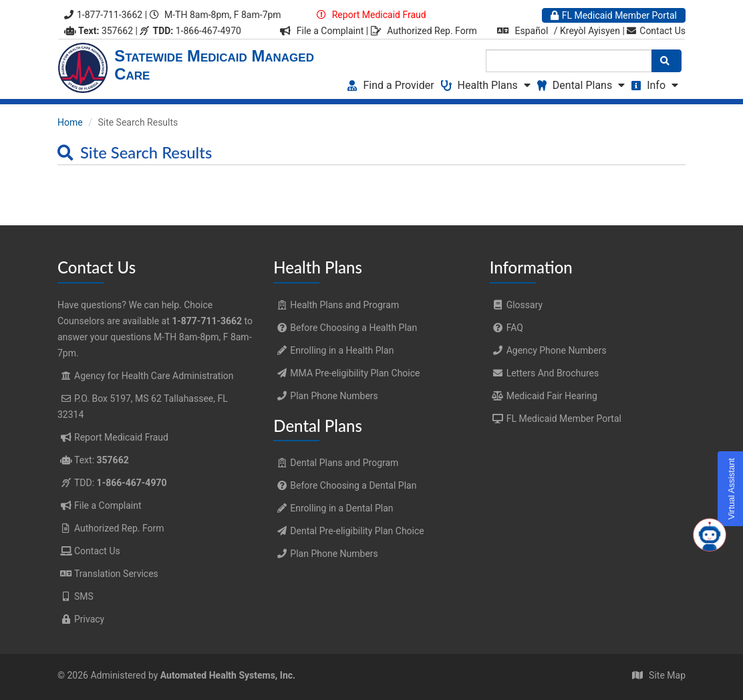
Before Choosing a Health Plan (345, 328)
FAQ (506, 328)
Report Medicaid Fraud (378, 15)
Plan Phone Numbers (325, 396)
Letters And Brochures (545, 373)
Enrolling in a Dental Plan (333, 508)
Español (532, 31)
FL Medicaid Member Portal (614, 15)
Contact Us (656, 31)
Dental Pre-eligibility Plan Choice (348, 531)
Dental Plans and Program (336, 463)
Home (70, 122)
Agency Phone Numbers (548, 350)
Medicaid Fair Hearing (544, 396)
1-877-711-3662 (103, 15)
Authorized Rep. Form (432, 31)
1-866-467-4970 (190, 31)
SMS (84, 596)
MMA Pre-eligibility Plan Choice (346, 373)
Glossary (516, 305)
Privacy (89, 619)
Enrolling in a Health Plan (333, 350)
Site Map (667, 675)
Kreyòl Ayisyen (590, 31)
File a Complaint (331, 31)
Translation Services (116, 574)
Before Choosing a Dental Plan (345, 485)
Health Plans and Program (336, 305)
